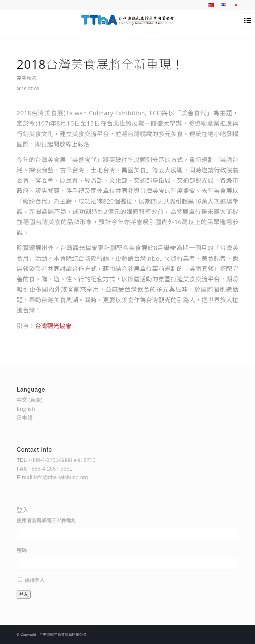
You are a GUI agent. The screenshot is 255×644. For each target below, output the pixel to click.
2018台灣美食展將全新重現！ (100, 64)
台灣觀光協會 (53, 326)
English (26, 409)
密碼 (22, 550)
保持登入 (35, 580)
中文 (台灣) (30, 400)
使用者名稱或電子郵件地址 (46, 520)
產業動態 (26, 78)
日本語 (25, 417)
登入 (24, 594)
